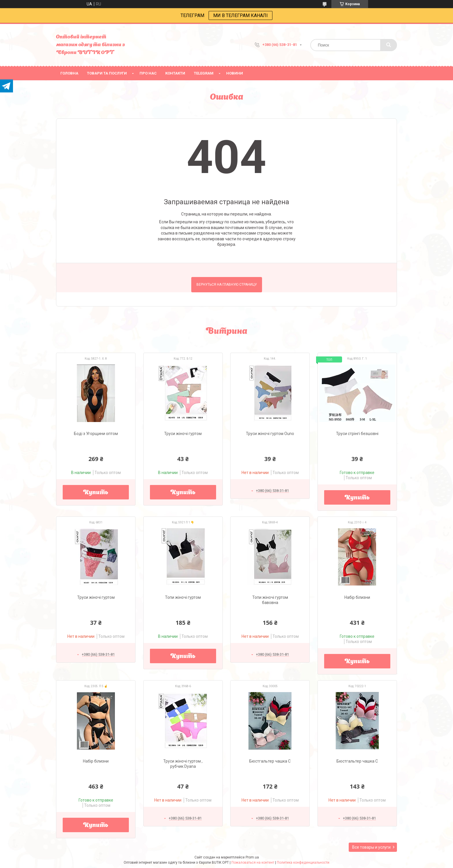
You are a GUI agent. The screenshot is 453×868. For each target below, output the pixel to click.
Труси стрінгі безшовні (357, 434)
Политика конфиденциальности (303, 863)
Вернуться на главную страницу (227, 285)
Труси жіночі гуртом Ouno (270, 434)
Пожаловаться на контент (253, 863)
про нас (148, 73)
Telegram (204, 73)
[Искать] (389, 45)
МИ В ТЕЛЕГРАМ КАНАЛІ (241, 15)
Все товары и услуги (371, 847)
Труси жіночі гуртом (183, 434)
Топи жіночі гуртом (183, 597)
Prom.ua (252, 857)
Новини (235, 73)
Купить (96, 493)
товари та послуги (107, 73)
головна (69, 73)
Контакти (175, 73)
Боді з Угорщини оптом (96, 434)
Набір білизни (357, 597)
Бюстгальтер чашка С (270, 761)
